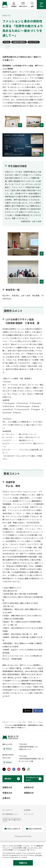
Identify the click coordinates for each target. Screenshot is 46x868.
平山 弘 (7, 42)
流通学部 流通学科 (19, 42)
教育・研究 (22, 722)
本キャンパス (7, 744)
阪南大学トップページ (9, 722)
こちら (22, 850)
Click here (38, 855)
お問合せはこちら (25, 749)
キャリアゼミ (34, 42)
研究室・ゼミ (32, 722)
